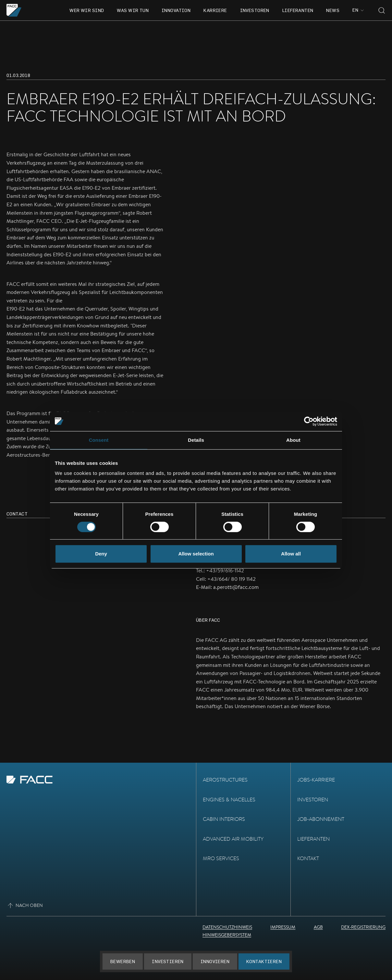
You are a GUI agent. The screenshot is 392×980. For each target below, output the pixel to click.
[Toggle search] (382, 10)
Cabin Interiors (224, 819)
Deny (101, 554)
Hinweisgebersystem (227, 935)
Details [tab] (196, 440)
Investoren (255, 10)
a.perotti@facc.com (236, 587)
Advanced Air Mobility (233, 839)
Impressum (283, 927)
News (333, 10)
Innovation (176, 10)
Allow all (291, 554)
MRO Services (221, 858)
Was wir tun (133, 10)
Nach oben (25, 906)
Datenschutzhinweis (227, 927)
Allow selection (196, 554)
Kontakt (308, 858)
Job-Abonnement (321, 819)
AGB (318, 927)
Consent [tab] (99, 440)
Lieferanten (298, 10)
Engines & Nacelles (229, 800)
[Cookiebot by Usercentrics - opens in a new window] (309, 421)
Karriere (215, 10)
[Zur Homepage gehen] (14, 10)
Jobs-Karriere (316, 780)
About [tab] (293, 440)
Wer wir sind (87, 10)
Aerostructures (225, 780)
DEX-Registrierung (363, 927)
